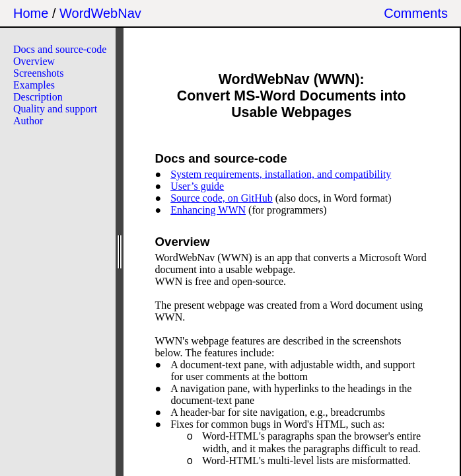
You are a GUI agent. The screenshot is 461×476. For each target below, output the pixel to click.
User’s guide (197, 186)
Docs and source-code (60, 49)
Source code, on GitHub (222, 198)
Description (38, 97)
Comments (416, 13)
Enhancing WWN (208, 210)
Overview (34, 61)
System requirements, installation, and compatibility (281, 174)
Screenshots (38, 73)
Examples (34, 85)
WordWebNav (100, 13)
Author (28, 121)
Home (31, 13)
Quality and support (55, 109)
